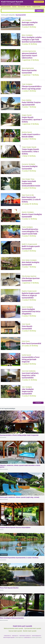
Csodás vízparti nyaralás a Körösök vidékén (31, 135)
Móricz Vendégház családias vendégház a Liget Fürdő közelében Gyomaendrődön (32, 40)
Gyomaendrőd (22, 7)
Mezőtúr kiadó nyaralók (30, 631)
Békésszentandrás (6, 7)
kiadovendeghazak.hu (37, 636)
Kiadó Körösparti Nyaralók (12, 2)
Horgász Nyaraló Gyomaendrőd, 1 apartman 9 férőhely (32, 120)
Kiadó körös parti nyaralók (23, 626)
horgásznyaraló (36, 7)
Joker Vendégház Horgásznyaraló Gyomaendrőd (28, 391)
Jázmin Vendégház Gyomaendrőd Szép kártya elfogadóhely (31, 311)
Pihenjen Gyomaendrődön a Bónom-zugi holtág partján (32, 87)
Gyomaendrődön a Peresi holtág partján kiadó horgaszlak (31, 359)
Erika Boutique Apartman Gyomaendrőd (31, 279)
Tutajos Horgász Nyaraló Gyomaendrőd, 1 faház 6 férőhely (30, 152)
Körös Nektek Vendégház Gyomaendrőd (31, 263)
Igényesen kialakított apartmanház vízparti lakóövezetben (29, 56)
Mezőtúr (29, 7)
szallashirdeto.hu (7, 636)
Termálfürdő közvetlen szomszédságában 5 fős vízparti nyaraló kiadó (30, 231)
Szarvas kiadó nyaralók (15, 631)
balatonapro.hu (15, 636)
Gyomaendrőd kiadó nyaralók (33, 628)
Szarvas (14, 7)
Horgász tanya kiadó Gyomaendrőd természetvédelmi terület (31, 183)
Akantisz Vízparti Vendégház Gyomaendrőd (32, 215)
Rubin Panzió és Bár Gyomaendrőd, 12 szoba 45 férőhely (31, 199)
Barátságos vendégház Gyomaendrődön (30, 24)
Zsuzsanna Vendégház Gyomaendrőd (30, 167)
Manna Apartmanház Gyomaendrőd (29, 72)
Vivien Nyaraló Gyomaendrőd (27, 327)
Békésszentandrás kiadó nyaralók (14, 628)
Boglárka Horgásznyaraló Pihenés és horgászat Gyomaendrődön (31, 295)
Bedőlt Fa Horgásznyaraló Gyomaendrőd (31, 247)
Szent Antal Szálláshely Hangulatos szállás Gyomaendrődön (30, 375)
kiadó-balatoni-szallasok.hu (25, 636)
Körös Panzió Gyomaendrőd (31, 343)
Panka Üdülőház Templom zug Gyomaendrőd (31, 103)
